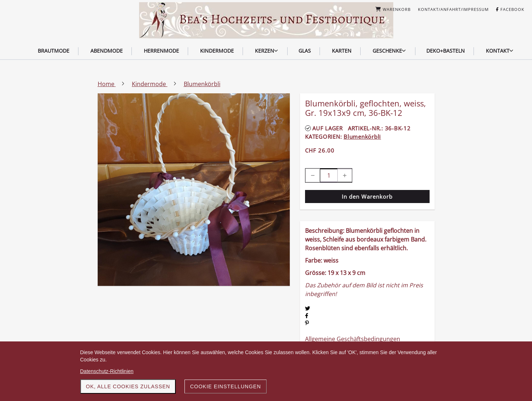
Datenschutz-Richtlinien (107, 371)
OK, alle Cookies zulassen (128, 386)
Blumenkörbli (362, 137)
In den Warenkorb (367, 197)
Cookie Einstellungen (225, 386)
